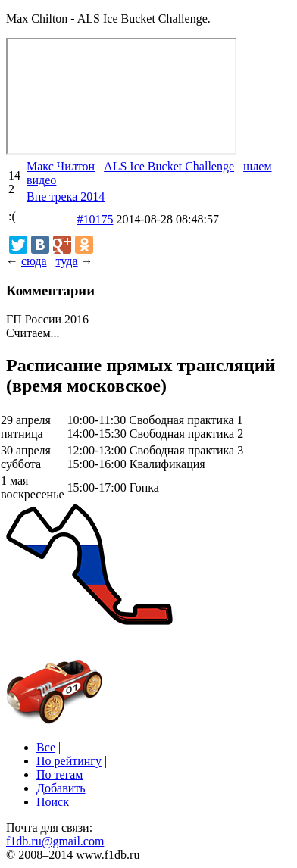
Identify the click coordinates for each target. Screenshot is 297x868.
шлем (258, 166)
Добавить (61, 788)
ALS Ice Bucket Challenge (169, 166)
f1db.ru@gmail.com (55, 841)
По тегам (59, 774)
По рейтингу (69, 761)
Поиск (53, 802)
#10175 (95, 219)
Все (46, 747)
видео (41, 180)
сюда (34, 261)
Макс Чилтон (61, 166)
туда (66, 261)
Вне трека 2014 (66, 197)
